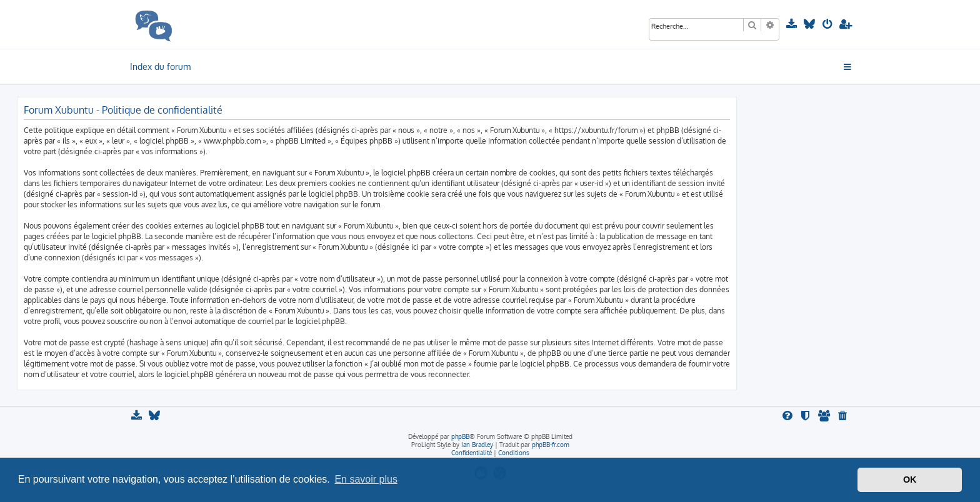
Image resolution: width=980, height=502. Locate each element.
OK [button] (910, 480)
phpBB (460, 436)
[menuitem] (793, 24)
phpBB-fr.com (551, 445)
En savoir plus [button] (366, 479)
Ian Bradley (477, 445)
